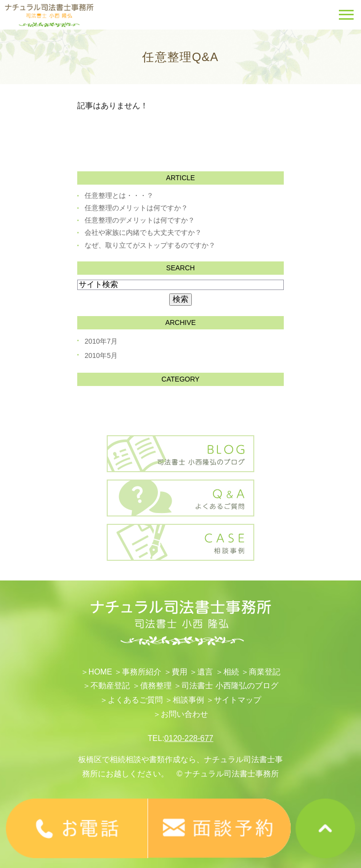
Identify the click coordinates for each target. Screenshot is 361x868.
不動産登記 (110, 686)
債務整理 (156, 686)
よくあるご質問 (135, 700)
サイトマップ (238, 700)
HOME (100, 672)
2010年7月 (101, 341)
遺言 (205, 672)
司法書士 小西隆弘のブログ (230, 686)
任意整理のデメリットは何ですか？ (140, 220)
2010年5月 (101, 355)
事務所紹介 (142, 672)
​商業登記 (265, 672)
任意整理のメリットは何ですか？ (136, 208)
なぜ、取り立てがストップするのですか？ (150, 245)
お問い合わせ (184, 714)
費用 (180, 672)
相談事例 (188, 700)
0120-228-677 (189, 738)
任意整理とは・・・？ (119, 195)
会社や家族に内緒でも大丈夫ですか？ (143, 232)
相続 (231, 672)
